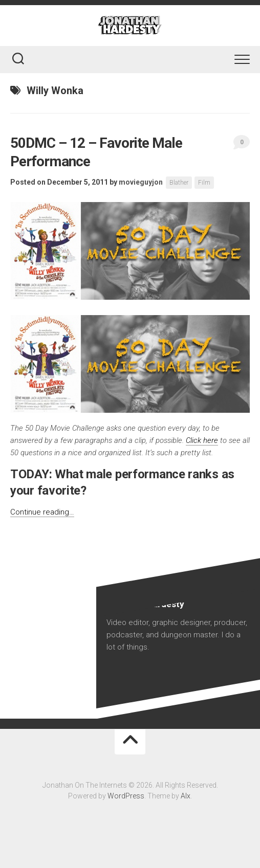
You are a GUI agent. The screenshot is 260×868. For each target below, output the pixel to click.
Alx (186, 796)
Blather (179, 183)
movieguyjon (141, 182)
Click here (202, 440)
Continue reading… (42, 512)
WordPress (126, 796)
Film (204, 183)
